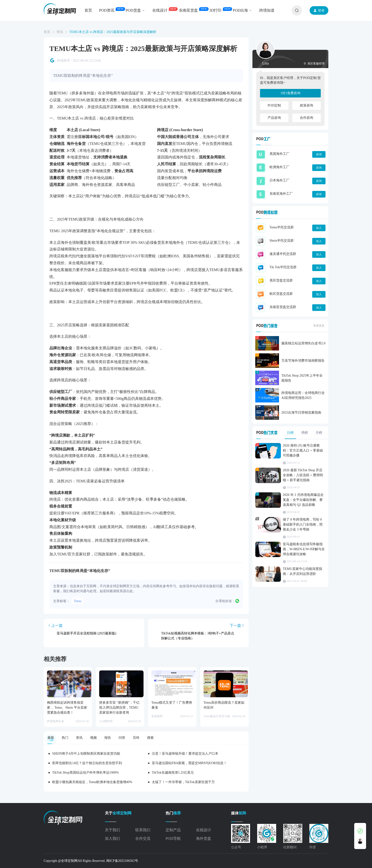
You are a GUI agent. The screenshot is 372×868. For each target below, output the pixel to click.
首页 (47, 32)
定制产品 (173, 830)
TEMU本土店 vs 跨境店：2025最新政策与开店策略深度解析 (113, 32)
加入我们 (112, 838)
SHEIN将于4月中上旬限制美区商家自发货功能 (86, 754)
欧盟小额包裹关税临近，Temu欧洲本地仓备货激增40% (92, 782)
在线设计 (204, 830)
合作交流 (143, 838)
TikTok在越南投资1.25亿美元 (173, 773)
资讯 (60, 32)
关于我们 (112, 830)
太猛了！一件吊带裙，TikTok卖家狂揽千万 (183, 782)
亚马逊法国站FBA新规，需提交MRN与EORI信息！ (189, 763)
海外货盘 (204, 838)
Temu (78, 601)
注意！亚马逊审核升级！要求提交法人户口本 (185, 754)
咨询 (319, 154)
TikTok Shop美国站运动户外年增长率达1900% (85, 773)
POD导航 (173, 838)
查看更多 (319, 326)
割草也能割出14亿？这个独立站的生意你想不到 (87, 763)
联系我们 (143, 830)
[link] (47, 32)
